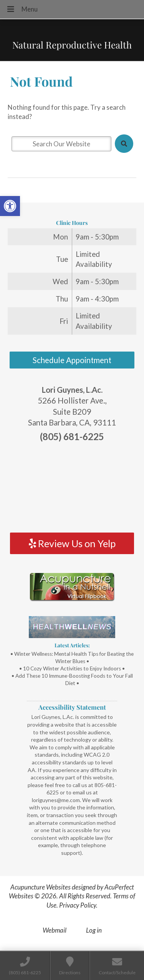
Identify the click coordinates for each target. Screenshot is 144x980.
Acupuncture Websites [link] (41, 887)
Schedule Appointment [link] (72, 360)
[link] (10, 206)
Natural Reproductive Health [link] (72, 45)
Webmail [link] (55, 930)
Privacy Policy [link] (78, 905)
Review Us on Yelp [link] (72, 543)
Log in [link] (94, 930)
